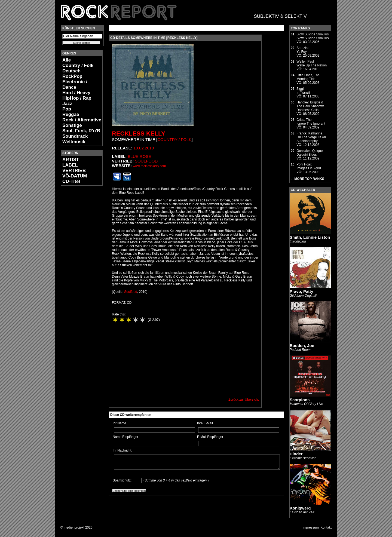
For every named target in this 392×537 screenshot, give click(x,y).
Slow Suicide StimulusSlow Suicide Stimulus (313, 36)
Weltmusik (74, 142)
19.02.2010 (144, 148)
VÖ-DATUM (75, 176)
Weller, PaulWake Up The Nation (312, 63)
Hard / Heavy (76, 93)
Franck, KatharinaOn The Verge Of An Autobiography (311, 137)
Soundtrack (75, 136)
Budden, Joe (302, 346)
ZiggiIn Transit (303, 91)
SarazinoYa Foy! (303, 50)
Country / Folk (78, 65)
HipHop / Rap (77, 98)
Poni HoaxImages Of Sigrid (309, 166)
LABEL (70, 165)
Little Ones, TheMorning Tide (308, 77)
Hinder (296, 454)
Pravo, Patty (301, 291)
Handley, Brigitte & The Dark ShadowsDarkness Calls (310, 106)
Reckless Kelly (139, 134)
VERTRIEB (74, 171)
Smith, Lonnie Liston (310, 237)
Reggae (71, 114)
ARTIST (71, 160)
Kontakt (326, 527)
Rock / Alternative (82, 120)
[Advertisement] (77, 271)
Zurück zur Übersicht (244, 400)
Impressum (310, 527)
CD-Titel (71, 181)
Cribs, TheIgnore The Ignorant (311, 122)
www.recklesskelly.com (149, 166)
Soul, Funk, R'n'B (81, 131)
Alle (67, 60)
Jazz (67, 104)
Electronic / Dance (75, 85)
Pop (67, 109)
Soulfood (146, 161)
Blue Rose (139, 156)
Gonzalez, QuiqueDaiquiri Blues (310, 153)
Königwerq (300, 508)
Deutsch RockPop (72, 74)
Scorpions (300, 400)
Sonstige (72, 125)
